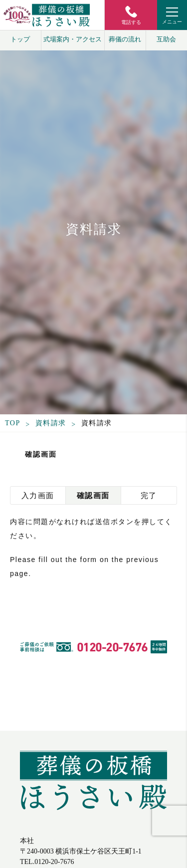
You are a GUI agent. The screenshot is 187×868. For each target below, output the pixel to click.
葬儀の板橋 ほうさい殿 (93, 788)
